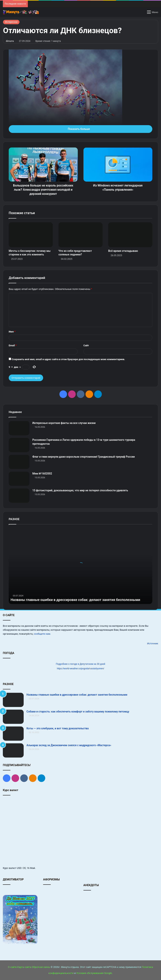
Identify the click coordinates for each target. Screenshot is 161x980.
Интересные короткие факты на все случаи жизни (64, 423)
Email (13, 345)
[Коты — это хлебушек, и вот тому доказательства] (13, 734)
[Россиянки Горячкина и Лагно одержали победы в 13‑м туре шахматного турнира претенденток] (19, 445)
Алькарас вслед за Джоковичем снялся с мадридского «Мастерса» (69, 745)
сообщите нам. (42, 634)
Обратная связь (41, 967)
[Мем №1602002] (19, 479)
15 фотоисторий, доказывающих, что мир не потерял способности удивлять (80, 490)
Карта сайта (24, 967)
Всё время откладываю (123, 251)
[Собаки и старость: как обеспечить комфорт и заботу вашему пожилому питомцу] (13, 717)
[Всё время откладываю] (130, 235)
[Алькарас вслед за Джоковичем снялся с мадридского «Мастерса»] (13, 750)
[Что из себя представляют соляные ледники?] (80, 235)
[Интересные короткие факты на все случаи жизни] (19, 428)
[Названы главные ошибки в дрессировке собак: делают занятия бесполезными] (13, 700)
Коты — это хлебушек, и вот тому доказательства (58, 728)
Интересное (11, 22)
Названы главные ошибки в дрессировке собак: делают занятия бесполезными (75, 600)
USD (19, 868)
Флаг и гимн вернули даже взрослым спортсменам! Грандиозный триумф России (84, 457)
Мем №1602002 (42, 474)
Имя (12, 332)
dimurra (10, 41)
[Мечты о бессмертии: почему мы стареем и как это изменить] (31, 235)
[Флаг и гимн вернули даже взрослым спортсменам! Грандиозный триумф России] (19, 462)
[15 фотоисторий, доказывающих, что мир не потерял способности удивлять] (19, 496)
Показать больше (80, 129)
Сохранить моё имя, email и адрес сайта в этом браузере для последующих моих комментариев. (68, 359)
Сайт (86, 345)
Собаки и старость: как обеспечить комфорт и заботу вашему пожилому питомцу (78, 712)
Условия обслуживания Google (94, 973)
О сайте (12, 967)
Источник (153, 643)
